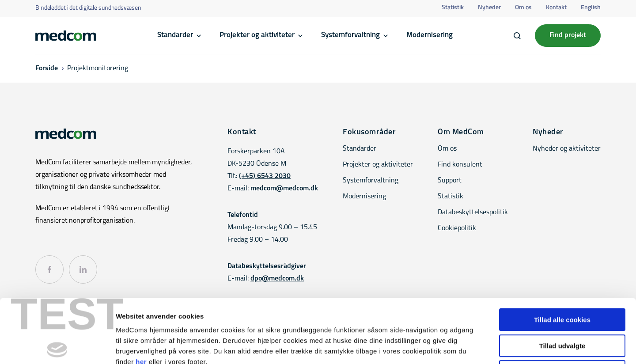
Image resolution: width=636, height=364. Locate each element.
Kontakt (556, 8)
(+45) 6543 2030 (265, 176)
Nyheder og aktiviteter (567, 149)
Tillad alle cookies (562, 256)
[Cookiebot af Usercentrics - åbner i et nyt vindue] (57, 347)
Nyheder (489, 8)
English (591, 8)
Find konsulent (460, 165)
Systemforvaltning (350, 35)
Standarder (175, 35)
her (141, 298)
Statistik (453, 8)
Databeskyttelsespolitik (473, 212)
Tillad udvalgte (562, 282)
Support (450, 181)
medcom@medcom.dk (284, 189)
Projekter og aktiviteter (257, 35)
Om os (523, 8)
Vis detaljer (459, 347)
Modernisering (430, 35)
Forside (47, 68)
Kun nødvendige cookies (562, 308)
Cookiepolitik (457, 228)
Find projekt (568, 35)
